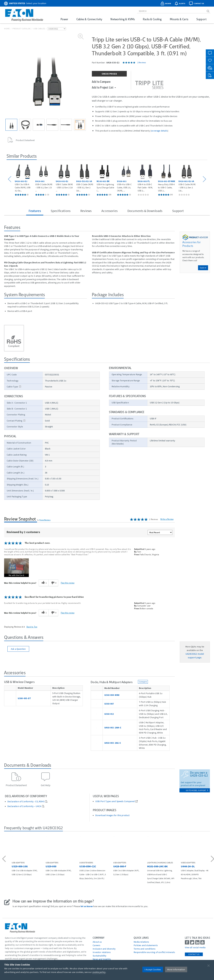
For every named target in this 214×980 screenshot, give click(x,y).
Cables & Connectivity (89, 19)
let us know (87, 906)
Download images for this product (112, 815)
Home (7, 29)
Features (35, 211)
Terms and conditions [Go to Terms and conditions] (145, 949)
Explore (203, 268)
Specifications (61, 211)
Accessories (109, 211)
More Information (176, 969)
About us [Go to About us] (97, 942)
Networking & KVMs (123, 19)
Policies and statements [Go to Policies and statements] (146, 945)
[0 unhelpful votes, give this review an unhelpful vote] (53, 583)
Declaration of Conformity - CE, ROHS (26, 802)
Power (64, 19)
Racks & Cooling (152, 19)
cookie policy (99, 972)
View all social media (195, 947)
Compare (143, 682)
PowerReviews (45, 520)
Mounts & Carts (179, 19)
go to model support (197, 790)
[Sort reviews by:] (160, 532)
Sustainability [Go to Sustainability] (100, 956)
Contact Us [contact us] (194, 954)
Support (201, 19)
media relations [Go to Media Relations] (141, 942)
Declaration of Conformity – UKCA (24, 806)
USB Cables (39, 29)
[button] (10, 179)
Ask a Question (18, 649)
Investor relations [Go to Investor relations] (102, 952)
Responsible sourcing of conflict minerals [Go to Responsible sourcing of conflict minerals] (154, 952)
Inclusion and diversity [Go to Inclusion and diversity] (104, 949)
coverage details (159, 131)
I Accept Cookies (153, 969)
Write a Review (167, 519)
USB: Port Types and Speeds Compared (115, 801)
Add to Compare (101, 81)
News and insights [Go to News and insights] (102, 959)
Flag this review (68, 583)
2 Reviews (142, 62)
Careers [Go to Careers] (96, 945)
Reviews (86, 211)
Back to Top (32, 627)
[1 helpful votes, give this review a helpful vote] (44, 583)
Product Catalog (22, 29)
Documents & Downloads (145, 211)
